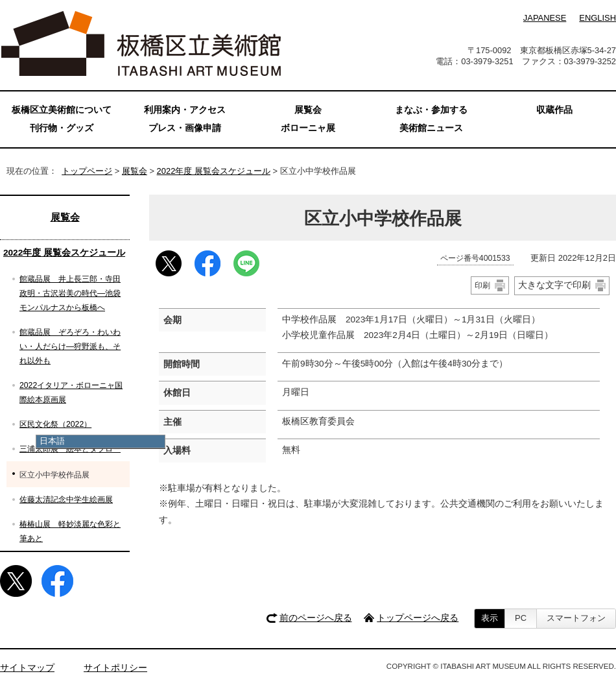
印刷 (482, 285)
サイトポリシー (115, 668)
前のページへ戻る (316, 618)
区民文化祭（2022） (55, 424)
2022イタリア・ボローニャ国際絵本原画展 (71, 392)
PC (521, 618)
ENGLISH (598, 18)
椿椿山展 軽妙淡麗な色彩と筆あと (70, 531)
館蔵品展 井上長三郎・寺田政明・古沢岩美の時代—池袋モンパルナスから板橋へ (70, 293)
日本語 (52, 441)
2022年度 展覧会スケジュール (214, 171)
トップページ (87, 171)
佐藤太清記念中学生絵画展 (66, 500)
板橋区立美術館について (62, 110)
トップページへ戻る (418, 618)
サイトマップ (27, 668)
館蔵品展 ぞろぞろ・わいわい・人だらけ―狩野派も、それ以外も (70, 346)
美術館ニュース (431, 128)
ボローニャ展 (308, 128)
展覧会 (135, 171)
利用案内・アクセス (185, 110)
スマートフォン (576, 618)
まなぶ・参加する (431, 110)
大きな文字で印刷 (554, 285)
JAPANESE (545, 18)
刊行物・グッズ (62, 128)
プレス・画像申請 (185, 128)
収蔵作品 (554, 110)
